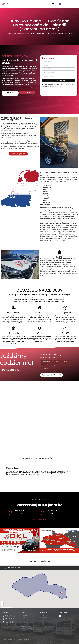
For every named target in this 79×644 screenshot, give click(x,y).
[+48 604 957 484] (42, 513)
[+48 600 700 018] (10, 513)
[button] (53, 4)
